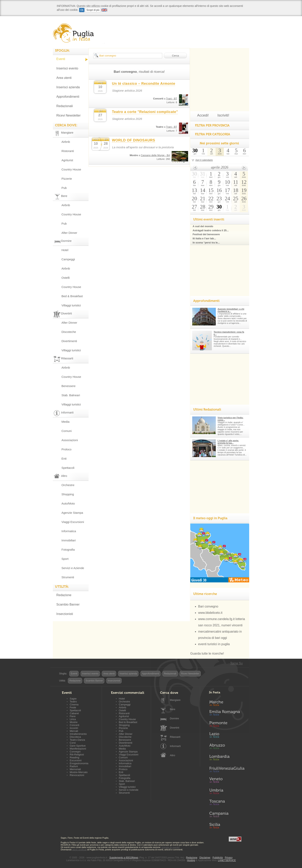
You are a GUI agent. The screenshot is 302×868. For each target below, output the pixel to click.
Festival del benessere (206, 234)
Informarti (175, 746)
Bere (173, 709)
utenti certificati (79, 850)
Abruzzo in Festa (227, 747)
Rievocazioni (77, 775)
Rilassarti (175, 737)
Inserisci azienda (68, 87)
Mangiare (175, 700)
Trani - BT (172, 99)
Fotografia (68, 550)
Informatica (69, 531)
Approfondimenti (68, 97)
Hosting (191, 860)
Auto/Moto (68, 503)
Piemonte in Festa (227, 725)
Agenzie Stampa (72, 513)
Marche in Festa (227, 703)
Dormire (174, 718)
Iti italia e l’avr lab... (204, 238)
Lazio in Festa (227, 736)
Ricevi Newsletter (69, 115)
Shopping (68, 494)
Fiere (73, 716)
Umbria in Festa (227, 792)
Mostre (74, 722)
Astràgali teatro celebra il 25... (211, 230)
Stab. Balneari (71, 395)
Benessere (69, 386)
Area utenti (64, 78)
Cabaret (74, 713)
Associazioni (70, 440)
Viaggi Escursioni (73, 522)
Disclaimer (205, 858)
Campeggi (68, 259)
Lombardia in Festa (227, 759)
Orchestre (68, 485)
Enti (64, 459)
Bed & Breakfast (72, 296)
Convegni (75, 752)
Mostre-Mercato (79, 772)
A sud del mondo (203, 226)
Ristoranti (68, 151)
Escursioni (76, 760)
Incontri (74, 728)
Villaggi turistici (71, 305)
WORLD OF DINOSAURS (134, 140)
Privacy (229, 858)
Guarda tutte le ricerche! (207, 654)
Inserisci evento (67, 68)
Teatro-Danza (77, 740)
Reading (74, 757)
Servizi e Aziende (73, 568)
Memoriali (75, 769)
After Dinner (69, 233)
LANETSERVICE (227, 860)
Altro (173, 755)
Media (65, 422)
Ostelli (66, 278)
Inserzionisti (65, 614)
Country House (71, 169)
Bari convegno (208, 606)
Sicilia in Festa (227, 826)
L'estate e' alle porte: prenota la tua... (228, 442)
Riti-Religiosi (77, 755)
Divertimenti (69, 341)
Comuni (67, 431)
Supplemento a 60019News (124, 858)
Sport (65, 559)
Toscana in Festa (227, 803)
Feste (73, 707)
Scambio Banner (68, 604)
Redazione (64, 595)
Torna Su (236, 663)
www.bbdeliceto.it (210, 613)
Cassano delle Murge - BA (155, 155)
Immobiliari (69, 540)
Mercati (74, 731)
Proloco (66, 449)
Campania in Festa (227, 814)
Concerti (74, 725)
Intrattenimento (78, 734)
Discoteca (75, 737)
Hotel (65, 250)
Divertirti (175, 728)
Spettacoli (68, 468)
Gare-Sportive (78, 746)
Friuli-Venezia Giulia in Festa (227, 770)
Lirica (73, 719)
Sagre (73, 699)
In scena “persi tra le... (206, 243)
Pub (64, 188)
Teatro (73, 702)
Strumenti (68, 577)
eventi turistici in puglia (214, 644)
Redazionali (65, 106)
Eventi (61, 59)
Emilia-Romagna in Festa (227, 714)
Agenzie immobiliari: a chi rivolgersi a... (231, 310)
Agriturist (67, 160)
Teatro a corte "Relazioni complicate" (145, 112)
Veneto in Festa (227, 781)
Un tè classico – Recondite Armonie (144, 84)
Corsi (73, 743)
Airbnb (66, 142)
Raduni (74, 766)
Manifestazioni (78, 749)
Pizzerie (67, 179)
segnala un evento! (171, 847)
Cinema (74, 705)
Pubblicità (218, 858)
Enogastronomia (79, 763)
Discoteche (69, 332)
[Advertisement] (220, 73)
